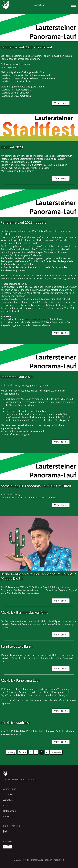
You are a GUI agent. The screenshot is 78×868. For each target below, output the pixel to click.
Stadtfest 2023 (12, 147)
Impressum (9, 816)
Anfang (11, 752)
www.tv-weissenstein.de (37, 319)
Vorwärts (56, 752)
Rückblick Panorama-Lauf (20, 680)
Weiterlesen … (62, 103)
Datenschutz (10, 811)
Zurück (22, 752)
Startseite (8, 794)
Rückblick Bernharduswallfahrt (24, 612)
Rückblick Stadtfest (15, 723)
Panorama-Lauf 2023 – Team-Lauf (26, 47)
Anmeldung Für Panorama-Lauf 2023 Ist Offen (36, 486)
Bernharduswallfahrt (17, 646)
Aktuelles (8, 800)
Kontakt (7, 805)
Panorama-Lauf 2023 (17, 377)
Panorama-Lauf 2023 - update (24, 222)
